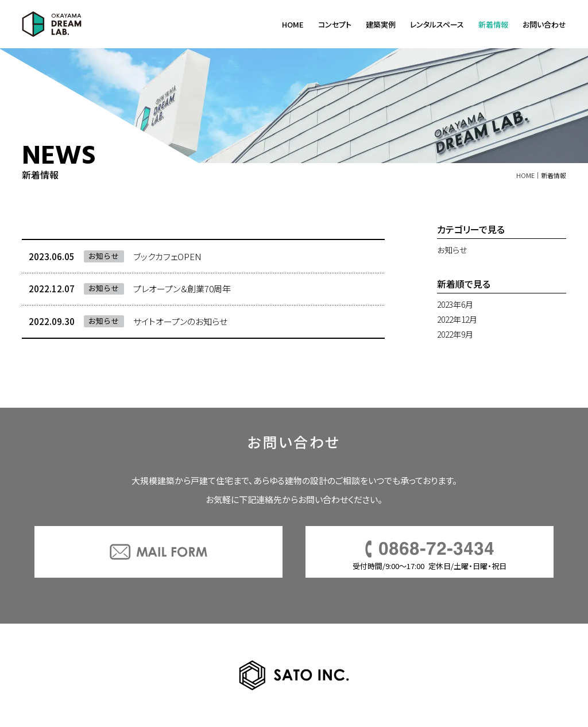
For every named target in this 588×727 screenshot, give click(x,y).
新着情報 (493, 24)
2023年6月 (455, 304)
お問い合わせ (544, 24)
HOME (293, 24)
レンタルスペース (437, 24)
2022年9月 (455, 334)
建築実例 (381, 24)
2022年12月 (457, 319)
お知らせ (452, 250)
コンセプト (335, 24)
